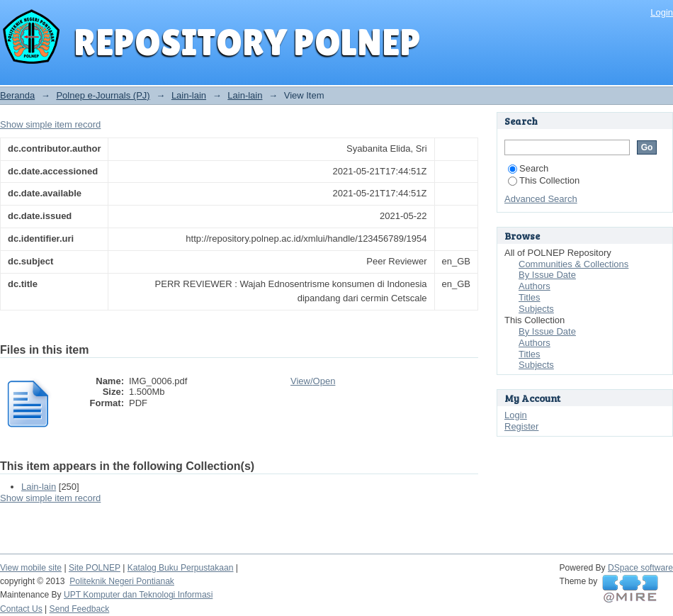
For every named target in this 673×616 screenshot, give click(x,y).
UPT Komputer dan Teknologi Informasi (138, 595)
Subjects (536, 309)
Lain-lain (189, 95)
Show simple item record (50, 124)
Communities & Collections (573, 264)
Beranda (17, 95)
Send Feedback (80, 609)
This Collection (544, 180)
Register (521, 426)
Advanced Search (541, 199)
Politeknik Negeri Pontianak (122, 581)
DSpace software (640, 568)
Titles (530, 297)
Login (662, 12)
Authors (535, 286)
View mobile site (31, 568)
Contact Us (21, 609)
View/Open (313, 381)
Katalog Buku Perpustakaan (181, 568)
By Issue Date (547, 275)
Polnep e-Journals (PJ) (103, 95)
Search (528, 168)
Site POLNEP (95, 568)
